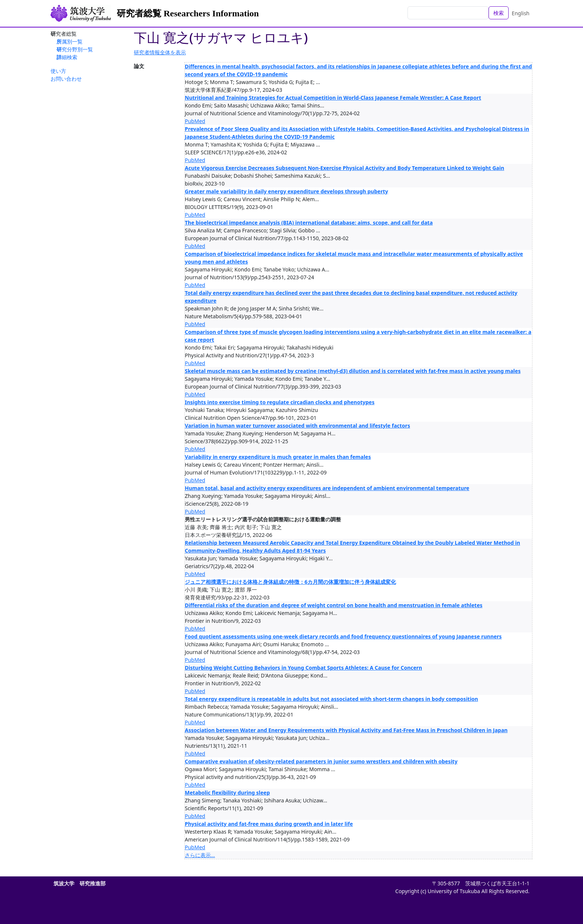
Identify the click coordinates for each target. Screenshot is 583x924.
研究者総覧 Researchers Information (188, 13)
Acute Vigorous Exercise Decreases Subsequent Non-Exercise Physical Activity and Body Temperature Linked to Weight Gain (344, 168)
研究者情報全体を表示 (160, 52)
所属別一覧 (70, 41)
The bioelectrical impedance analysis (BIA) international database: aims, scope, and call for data (309, 223)
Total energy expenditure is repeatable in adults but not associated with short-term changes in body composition (331, 699)
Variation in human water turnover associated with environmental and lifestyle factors (297, 426)
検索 (499, 13)
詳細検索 (67, 57)
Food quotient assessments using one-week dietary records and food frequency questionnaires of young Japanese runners (343, 636)
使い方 (58, 71)
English (521, 13)
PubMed (195, 121)
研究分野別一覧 (75, 49)
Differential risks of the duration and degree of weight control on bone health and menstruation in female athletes (334, 605)
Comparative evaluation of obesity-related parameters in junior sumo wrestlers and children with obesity (321, 761)
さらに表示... (200, 855)
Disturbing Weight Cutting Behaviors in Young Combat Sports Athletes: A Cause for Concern (303, 668)
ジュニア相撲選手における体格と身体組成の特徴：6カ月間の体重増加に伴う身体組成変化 (290, 582)
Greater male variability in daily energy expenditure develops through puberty (286, 191)
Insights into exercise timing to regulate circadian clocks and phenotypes (280, 402)
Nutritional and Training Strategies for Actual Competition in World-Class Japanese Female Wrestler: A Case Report (333, 98)
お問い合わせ (66, 79)
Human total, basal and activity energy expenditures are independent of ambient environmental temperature (327, 488)
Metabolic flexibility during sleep (227, 793)
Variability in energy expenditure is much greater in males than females (278, 457)
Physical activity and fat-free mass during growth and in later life (269, 824)
